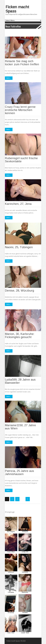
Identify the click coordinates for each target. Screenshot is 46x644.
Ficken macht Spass (17, 9)
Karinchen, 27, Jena (18, 204)
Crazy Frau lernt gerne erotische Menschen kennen (20, 110)
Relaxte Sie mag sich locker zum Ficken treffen (22, 63)
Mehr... (9, 78)
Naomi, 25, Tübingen (19, 247)
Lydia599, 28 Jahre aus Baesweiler (20, 381)
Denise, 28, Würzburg (20, 291)
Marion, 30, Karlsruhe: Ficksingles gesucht (20, 335)
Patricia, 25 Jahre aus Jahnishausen (19, 472)
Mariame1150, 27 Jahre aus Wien (20, 427)
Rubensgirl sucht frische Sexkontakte (21, 160)
